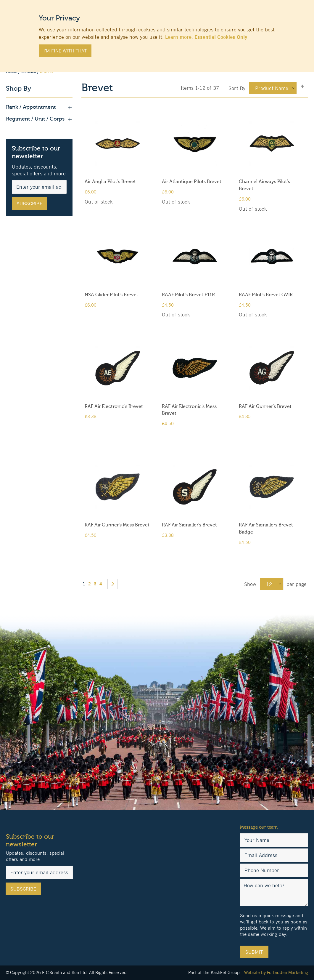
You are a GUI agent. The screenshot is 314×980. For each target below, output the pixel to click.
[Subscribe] (29, 204)
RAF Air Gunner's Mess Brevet (117, 525)
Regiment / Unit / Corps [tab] (39, 119)
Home (12, 72)
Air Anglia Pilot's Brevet (110, 182)
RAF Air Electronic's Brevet (114, 406)
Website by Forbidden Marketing (276, 972)
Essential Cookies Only (221, 37)
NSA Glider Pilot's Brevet (111, 295)
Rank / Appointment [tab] (39, 107)
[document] (157, 33)
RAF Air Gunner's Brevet (265, 406)
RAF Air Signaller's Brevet (189, 525)
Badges (29, 72)
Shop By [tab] (18, 89)
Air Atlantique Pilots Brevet (192, 182)
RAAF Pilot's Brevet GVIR (266, 295)
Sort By (237, 88)
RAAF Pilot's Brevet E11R (188, 295)
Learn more (178, 37)
